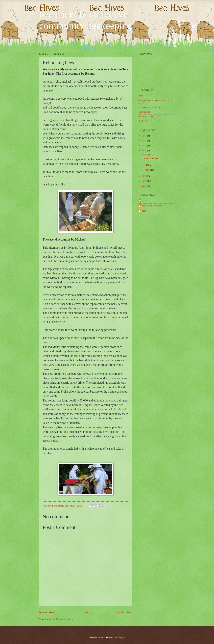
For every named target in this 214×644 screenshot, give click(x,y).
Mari (144, 211)
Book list (143, 121)
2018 (145, 136)
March (148, 170)
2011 (145, 186)
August (148, 155)
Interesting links (146, 117)
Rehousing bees (151, 159)
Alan (144, 201)
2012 (145, 181)
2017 (145, 141)
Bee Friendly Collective (63, 506)
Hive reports (144, 112)
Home (86, 612)
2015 (145, 145)
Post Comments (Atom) (62, 619)
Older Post (125, 612)
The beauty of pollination (150, 107)
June (147, 165)
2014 (145, 150)
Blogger (121, 637)
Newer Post (47, 612)
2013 (145, 176)
